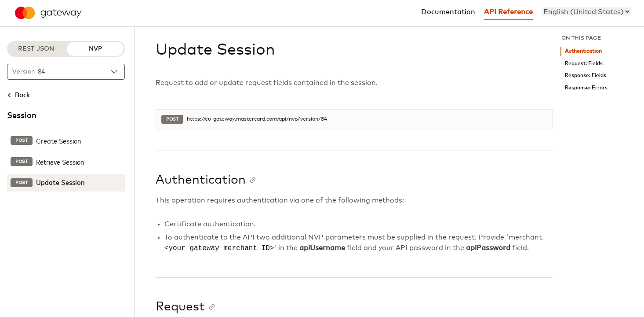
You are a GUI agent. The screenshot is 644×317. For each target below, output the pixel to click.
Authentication (583, 51)
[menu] (586, 11)
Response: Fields (586, 76)
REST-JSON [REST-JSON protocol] (36, 49)
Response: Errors (586, 88)
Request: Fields (584, 64)
